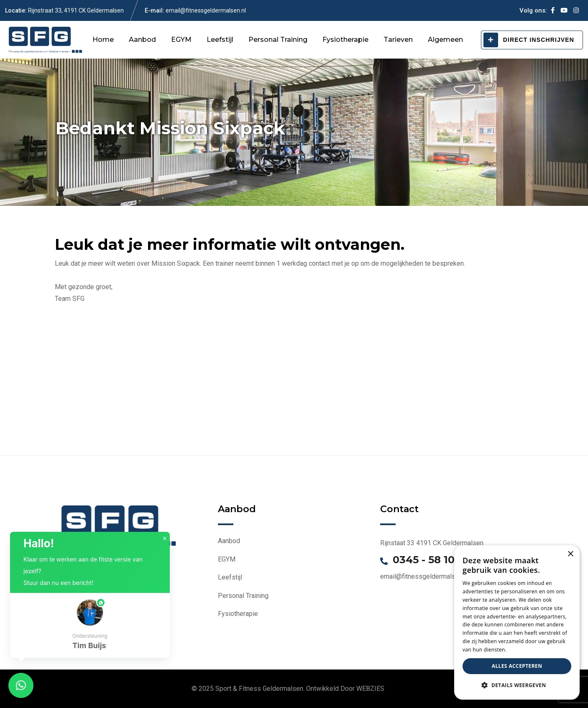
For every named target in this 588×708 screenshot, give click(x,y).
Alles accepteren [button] (517, 666)
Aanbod (142, 40)
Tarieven (398, 40)
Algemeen (445, 40)
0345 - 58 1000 (430, 560)
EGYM (181, 40)
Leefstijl (220, 40)
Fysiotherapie (345, 40)
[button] (90, 625)
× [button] (165, 539)
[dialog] (517, 622)
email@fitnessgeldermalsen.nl (206, 10)
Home (103, 40)
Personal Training (278, 40)
